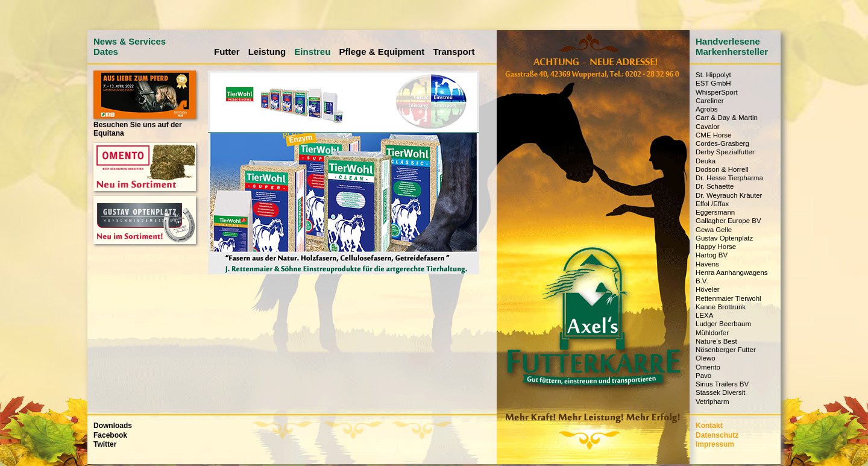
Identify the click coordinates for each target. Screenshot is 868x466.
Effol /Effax (712, 204)
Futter (227, 52)
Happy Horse (716, 247)
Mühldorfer (712, 333)
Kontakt (709, 426)
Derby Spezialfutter (725, 152)
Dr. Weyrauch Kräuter (729, 195)
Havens (707, 264)
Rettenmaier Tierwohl (728, 298)
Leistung (267, 52)
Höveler (708, 289)
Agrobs (706, 109)
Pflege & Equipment (382, 52)
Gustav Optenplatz (724, 238)
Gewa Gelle (714, 230)
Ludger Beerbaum (723, 324)
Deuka (706, 161)
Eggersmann (715, 212)
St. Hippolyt (713, 75)
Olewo (706, 358)
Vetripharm (712, 401)
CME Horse (713, 135)
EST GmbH (713, 83)
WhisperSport (717, 92)
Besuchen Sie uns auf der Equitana (145, 125)
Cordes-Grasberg (722, 143)
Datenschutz (717, 435)
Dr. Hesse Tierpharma (729, 178)
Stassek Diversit (720, 392)
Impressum (715, 444)
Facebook (110, 435)
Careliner (710, 101)
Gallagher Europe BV (728, 221)
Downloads (113, 426)
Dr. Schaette (715, 186)
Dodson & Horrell (722, 169)
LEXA (704, 315)
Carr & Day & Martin (727, 118)
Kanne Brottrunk (721, 307)
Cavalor (708, 127)
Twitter (105, 444)
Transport (454, 52)
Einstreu (312, 52)
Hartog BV (712, 255)
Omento (708, 367)
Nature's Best (716, 341)
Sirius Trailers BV (722, 384)
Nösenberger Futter (726, 350)
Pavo (703, 376)
